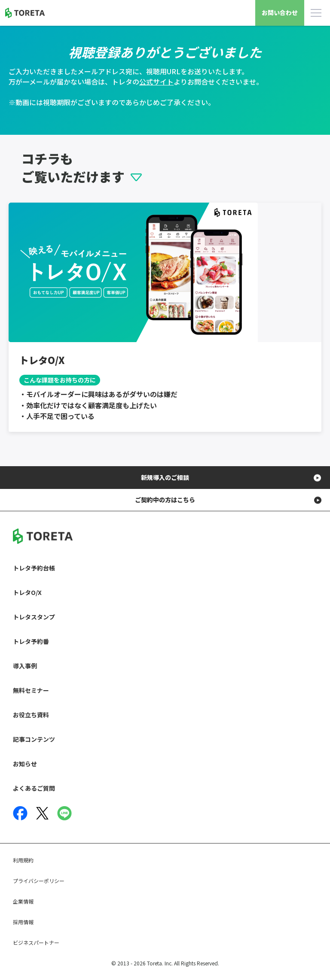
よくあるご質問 (34, 788)
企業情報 (23, 901)
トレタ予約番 (31, 641)
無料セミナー (31, 690)
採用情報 (23, 922)
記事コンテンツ (34, 739)
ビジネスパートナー (36, 942)
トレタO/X (27, 592)
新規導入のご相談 (165, 477)
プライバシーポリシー (39, 881)
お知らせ (25, 764)
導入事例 (25, 666)
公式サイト (156, 82)
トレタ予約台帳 (34, 568)
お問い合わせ (280, 12)
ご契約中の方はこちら (165, 500)
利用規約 (23, 860)
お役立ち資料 (31, 715)
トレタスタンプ (34, 617)
